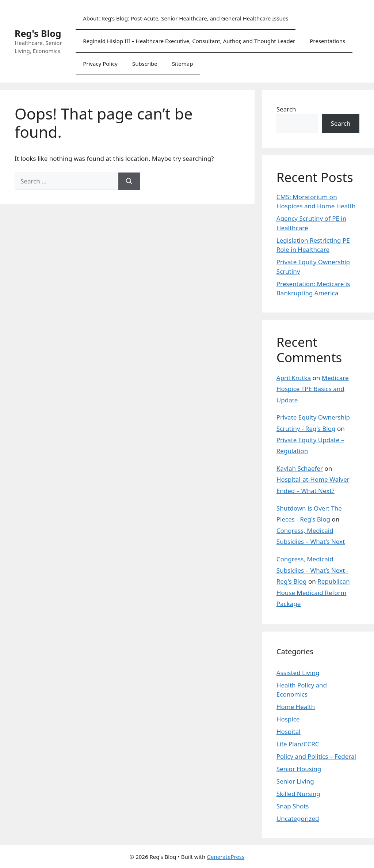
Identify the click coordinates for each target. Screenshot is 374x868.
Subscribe (145, 64)
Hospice (288, 719)
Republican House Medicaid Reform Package (313, 592)
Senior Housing (299, 769)
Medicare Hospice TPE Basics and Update (313, 389)
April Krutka (294, 378)
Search (286, 109)
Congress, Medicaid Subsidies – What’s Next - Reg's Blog (312, 570)
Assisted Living (298, 673)
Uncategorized (298, 818)
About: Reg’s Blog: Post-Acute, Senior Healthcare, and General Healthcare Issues (186, 18)
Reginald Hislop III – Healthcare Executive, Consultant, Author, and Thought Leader (189, 41)
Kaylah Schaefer (300, 468)
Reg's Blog (38, 33)
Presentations (327, 41)
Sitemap (183, 64)
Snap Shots (293, 806)
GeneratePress (226, 857)
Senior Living (295, 781)
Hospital (289, 731)
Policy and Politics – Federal (316, 756)
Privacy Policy (100, 64)
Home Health (296, 707)
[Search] (129, 181)
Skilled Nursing (298, 794)
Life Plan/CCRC (298, 744)
